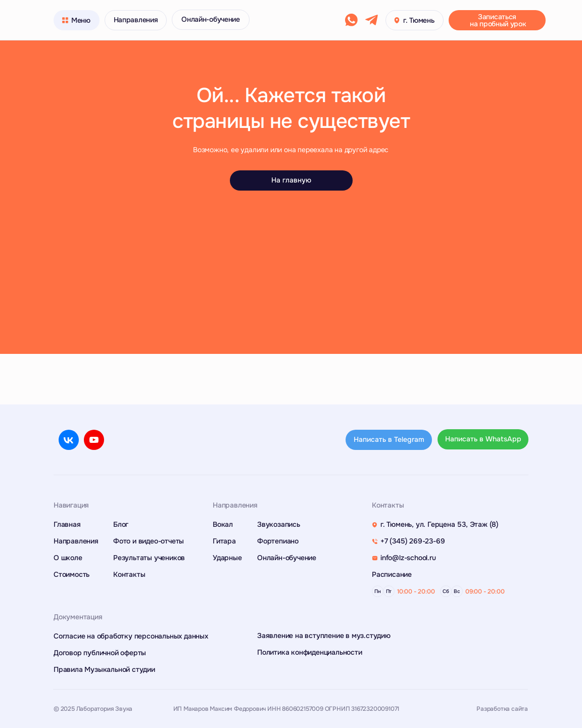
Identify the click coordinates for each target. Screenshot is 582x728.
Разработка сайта (502, 709)
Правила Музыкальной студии (104, 669)
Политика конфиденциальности (310, 652)
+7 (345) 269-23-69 (413, 541)
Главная (67, 524)
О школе (68, 558)
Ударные (227, 558)
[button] (497, 20)
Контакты (129, 574)
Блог (121, 524)
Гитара (224, 541)
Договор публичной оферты (100, 653)
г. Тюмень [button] (419, 20)
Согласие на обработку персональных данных (131, 636)
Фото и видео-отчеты (149, 541)
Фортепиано (278, 541)
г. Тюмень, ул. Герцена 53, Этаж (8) (440, 524)
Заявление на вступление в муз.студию (324, 635)
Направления (76, 541)
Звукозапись (279, 524)
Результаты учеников (149, 558)
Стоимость (71, 574)
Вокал (223, 524)
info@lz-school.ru (408, 558)
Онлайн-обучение (287, 558)
